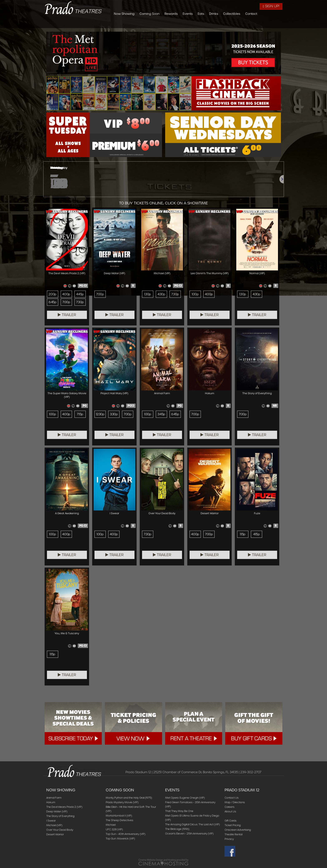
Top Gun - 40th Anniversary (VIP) (126, 834)
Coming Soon (172, 24)
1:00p (195, 294)
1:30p (147, 294)
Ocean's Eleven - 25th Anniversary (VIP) (189, 834)
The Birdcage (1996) (177, 829)
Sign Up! (271, 6)
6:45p (52, 302)
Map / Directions (235, 802)
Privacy (229, 839)
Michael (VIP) (54, 825)
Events (210, 24)
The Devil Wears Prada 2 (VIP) (64, 807)
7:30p (80, 302)
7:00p (66, 302)
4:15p (256, 534)
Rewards (194, 24)
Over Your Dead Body (60, 830)
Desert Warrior (55, 834)
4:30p (161, 294)
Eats (224, 24)
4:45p (80, 294)
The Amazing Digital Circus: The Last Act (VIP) (192, 824)
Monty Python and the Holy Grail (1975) (129, 798)
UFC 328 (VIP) (114, 829)
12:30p (100, 414)
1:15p (243, 534)
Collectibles (254, 24)
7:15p (80, 414)
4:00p (66, 294)
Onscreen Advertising (238, 830)
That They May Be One (179, 811)
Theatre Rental (233, 834)
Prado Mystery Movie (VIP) (122, 802)
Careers (230, 807)
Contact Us (232, 798)
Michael (111, 825)
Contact (274, 24)
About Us (230, 811)
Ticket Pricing (233, 825)
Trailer (67, 315)
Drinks (236, 24)
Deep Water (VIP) (57, 811)
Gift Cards (231, 821)
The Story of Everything (60, 816)
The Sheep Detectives (119, 820)
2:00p (52, 294)
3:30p (114, 414)
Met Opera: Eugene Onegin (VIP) (185, 798)
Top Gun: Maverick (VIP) (120, 839)
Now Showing (147, 24)
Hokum (51, 802)
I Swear (51, 821)
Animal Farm (54, 798)
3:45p (161, 414)
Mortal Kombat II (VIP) (119, 816)
